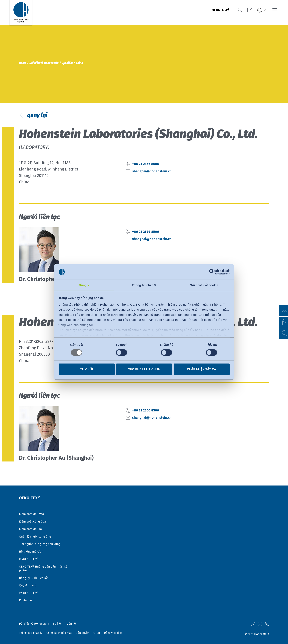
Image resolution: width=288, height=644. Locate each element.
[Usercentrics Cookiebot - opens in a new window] (212, 272)
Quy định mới (29, 584)
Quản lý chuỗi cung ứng (36, 531)
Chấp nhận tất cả (202, 369)
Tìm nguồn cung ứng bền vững (40, 539)
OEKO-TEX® (217, 13)
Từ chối (86, 369)
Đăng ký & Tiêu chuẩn (35, 576)
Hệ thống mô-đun (32, 547)
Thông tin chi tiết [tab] (144, 285)
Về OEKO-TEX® (29, 592)
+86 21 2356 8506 (148, 171)
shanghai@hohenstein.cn (156, 178)
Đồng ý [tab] (84, 285)
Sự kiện (58, 624)
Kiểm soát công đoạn (34, 515)
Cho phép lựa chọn (144, 369)
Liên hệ (71, 624)
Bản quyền (83, 633)
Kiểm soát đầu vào (32, 506)
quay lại (39, 118)
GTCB (97, 633)
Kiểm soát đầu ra (31, 523)
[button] (281, 334)
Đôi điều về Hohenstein (34, 624)
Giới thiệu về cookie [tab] (204, 285)
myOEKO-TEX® (29, 555)
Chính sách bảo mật (59, 633)
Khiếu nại (26, 600)
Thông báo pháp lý (31, 633)
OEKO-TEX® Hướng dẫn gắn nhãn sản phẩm (45, 566)
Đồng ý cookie (113, 633)
